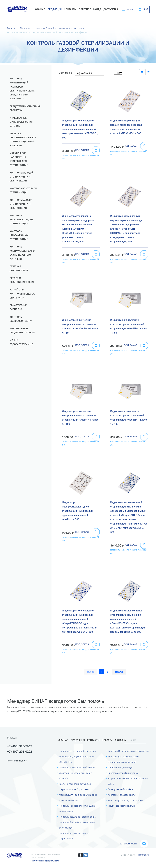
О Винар (40, 9)
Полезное (85, 9)
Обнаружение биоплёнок (18, 307)
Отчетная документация (19, 268)
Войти (130, 9)
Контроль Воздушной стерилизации (23, 190)
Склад (119, 740)
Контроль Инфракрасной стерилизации (19, 235)
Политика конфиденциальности (45, 861)
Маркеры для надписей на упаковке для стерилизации (19, 159)
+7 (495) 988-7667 (20, 746)
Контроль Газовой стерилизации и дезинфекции (60, 28)
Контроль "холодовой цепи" (21, 319)
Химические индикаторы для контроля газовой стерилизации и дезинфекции (49, 32)
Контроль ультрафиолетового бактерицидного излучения (22, 253)
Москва (12, 738)
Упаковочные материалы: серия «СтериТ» (21, 122)
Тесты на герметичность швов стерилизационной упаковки (23, 140)
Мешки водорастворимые (21, 342)
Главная (11, 28)
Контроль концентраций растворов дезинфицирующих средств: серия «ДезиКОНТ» (22, 89)
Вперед (119, 672)
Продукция (55, 9)
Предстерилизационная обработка (25, 108)
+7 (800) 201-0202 (20, 752)
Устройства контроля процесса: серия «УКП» (22, 294)
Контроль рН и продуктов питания (22, 331)
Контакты (70, 9)
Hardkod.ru (144, 855)
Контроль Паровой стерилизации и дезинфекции (21, 177)
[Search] (135, 740)
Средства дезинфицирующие (22, 280)
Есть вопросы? (128, 844)
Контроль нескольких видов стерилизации (21, 220)
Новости (107, 740)
